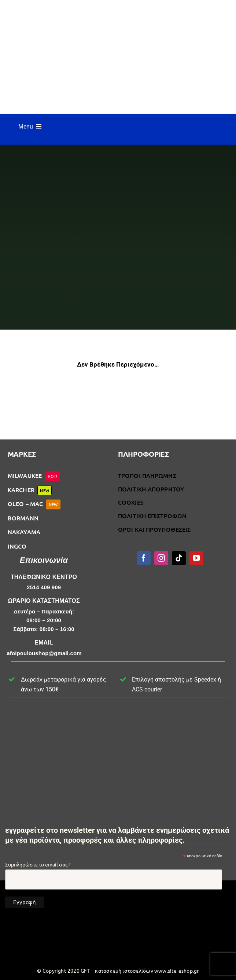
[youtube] (196, 558)
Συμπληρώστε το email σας (38, 864)
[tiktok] (179, 558)
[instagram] (161, 558)
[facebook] (144, 558)
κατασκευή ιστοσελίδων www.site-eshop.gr (147, 970)
